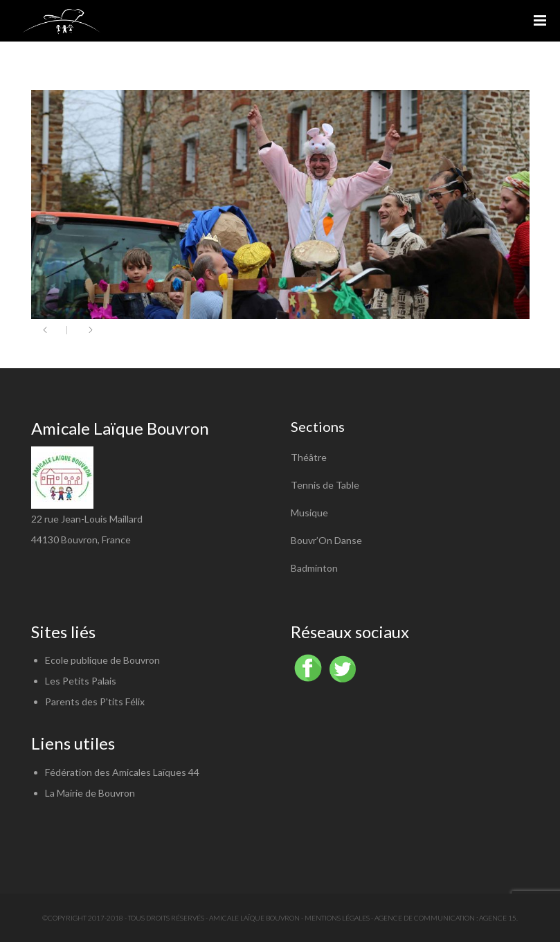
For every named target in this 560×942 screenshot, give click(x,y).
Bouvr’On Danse (326, 540)
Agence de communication (425, 918)
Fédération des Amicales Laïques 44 (122, 772)
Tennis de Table (325, 485)
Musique (309, 513)
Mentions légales (337, 918)
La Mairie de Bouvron (90, 793)
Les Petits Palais (81, 681)
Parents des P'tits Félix (95, 701)
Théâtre (309, 457)
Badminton (314, 568)
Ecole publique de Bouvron (102, 660)
